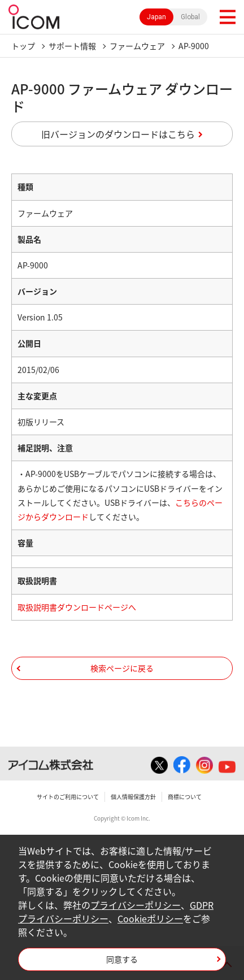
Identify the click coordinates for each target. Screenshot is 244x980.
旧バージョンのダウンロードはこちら (118, 134)
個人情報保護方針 (133, 797)
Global (190, 17)
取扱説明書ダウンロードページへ (77, 607)
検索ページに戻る (122, 668)
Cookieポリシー (150, 918)
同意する (122, 959)
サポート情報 (72, 46)
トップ (23, 46)
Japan (156, 17)
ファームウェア (137, 46)
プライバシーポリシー (136, 905)
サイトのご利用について (68, 797)
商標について (185, 797)
